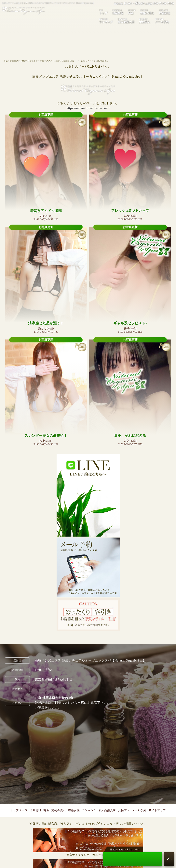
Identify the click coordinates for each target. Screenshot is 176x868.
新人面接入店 (126, 21)
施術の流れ (147, 12)
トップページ (19, 810)
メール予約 (162, 21)
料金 (132, 12)
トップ (103, 12)
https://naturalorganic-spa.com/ (88, 108)
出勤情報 (118, 12)
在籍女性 (165, 12)
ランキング (106, 21)
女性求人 (145, 21)
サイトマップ (157, 810)
